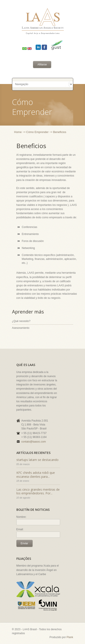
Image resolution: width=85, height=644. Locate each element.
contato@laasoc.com (34, 442)
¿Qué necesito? (21, 321)
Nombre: (21, 517)
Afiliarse (42, 65)
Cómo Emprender (37, 132)
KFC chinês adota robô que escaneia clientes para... (36, 475)
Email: (20, 529)
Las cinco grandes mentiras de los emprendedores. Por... (38, 491)
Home (18, 132)
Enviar (24, 543)
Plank (70, 637)
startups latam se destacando (37, 460)
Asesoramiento (21, 328)
